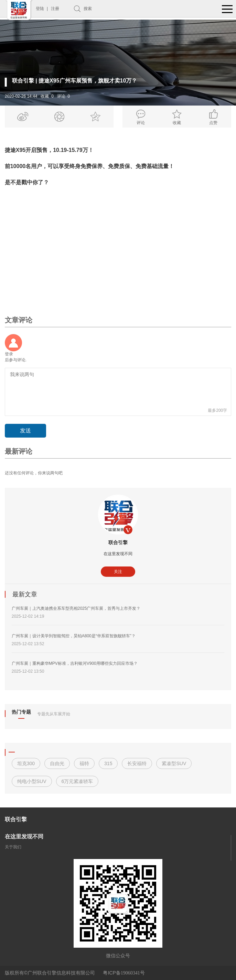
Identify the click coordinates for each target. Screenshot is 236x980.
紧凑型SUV (174, 763)
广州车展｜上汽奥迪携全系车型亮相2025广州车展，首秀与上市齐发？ (76, 608)
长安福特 (137, 763)
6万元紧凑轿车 (77, 781)
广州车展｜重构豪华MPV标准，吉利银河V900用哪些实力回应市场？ (75, 663)
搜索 (88, 9)
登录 (9, 354)
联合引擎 (118, 542)
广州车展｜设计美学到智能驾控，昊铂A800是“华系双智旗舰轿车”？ (74, 636)
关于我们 (13, 847)
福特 (84, 763)
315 (108, 763)
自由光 (57, 763)
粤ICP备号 (124, 973)
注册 (55, 9)
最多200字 (217, 410)
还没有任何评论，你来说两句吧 (34, 473)
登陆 (40, 9)
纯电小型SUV (32, 781)
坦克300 (26, 763)
